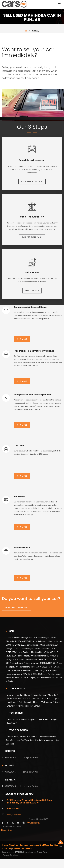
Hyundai (19, 695)
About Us (14, 845)
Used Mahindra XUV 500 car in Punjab (33, 676)
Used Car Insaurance (44, 740)
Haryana (32, 720)
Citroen (28, 706)
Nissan (36, 702)
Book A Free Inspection (16, 608)
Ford (9, 699)
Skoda (57, 702)
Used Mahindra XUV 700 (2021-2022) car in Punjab (32, 647)
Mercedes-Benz (44, 699)
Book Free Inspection (32, 181)
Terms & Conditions (11, 855)
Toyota (42, 695)
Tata (35, 695)
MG (20, 699)
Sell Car (34, 737)
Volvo (20, 706)
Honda (27, 695)
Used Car (25, 737)
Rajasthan (11, 723)
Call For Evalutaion (32, 237)
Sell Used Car (12, 737)
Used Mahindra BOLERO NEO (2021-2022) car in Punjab (31, 671)
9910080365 (10, 758)
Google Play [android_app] (33, 823)
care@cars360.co (31, 758)
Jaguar (56, 699)
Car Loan (24, 845)
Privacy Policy (42, 852)
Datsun (37, 706)
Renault (28, 702)
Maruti (10, 695)
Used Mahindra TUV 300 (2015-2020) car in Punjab (31, 640)
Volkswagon (47, 702)
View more (22, 339)
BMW (26, 699)
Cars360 (18, 852)
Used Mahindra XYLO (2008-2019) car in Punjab (28, 638)
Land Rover (12, 702)
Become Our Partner (22, 849)
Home (5, 845)
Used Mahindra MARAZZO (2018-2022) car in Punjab (30, 674)
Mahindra (52, 695)
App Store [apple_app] (7, 830)
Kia (14, 699)
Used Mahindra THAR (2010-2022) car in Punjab (38, 667)
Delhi (9, 720)
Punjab (54, 720)
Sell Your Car (32, 290)
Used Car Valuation (24, 740)
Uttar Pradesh (20, 720)
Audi (33, 699)
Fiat (20, 702)
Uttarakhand (43, 720)
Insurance (34, 845)
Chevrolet (11, 706)
